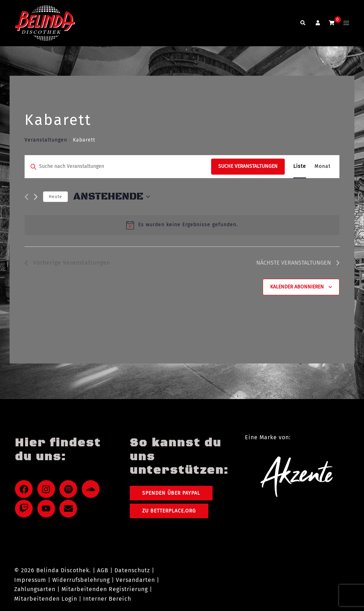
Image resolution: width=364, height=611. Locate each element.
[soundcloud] (92, 489)
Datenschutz (132, 570)
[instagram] (48, 489)
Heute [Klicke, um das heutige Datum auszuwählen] (55, 197)
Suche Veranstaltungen (248, 166)
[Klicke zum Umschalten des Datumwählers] (112, 197)
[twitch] (25, 509)
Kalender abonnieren (297, 287)
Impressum (30, 580)
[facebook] (25, 489)
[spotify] (70, 489)
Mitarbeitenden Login (46, 599)
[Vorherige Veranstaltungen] (26, 197)
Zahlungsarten (35, 589)
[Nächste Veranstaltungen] (36, 197)
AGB (103, 570)
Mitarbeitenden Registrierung (105, 589)
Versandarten (135, 580)
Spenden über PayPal (171, 493)
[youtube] (48, 509)
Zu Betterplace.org (169, 511)
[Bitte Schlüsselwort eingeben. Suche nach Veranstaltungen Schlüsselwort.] (118, 167)
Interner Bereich (107, 599)
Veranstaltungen (46, 140)
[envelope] (70, 509)
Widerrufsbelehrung (81, 580)
